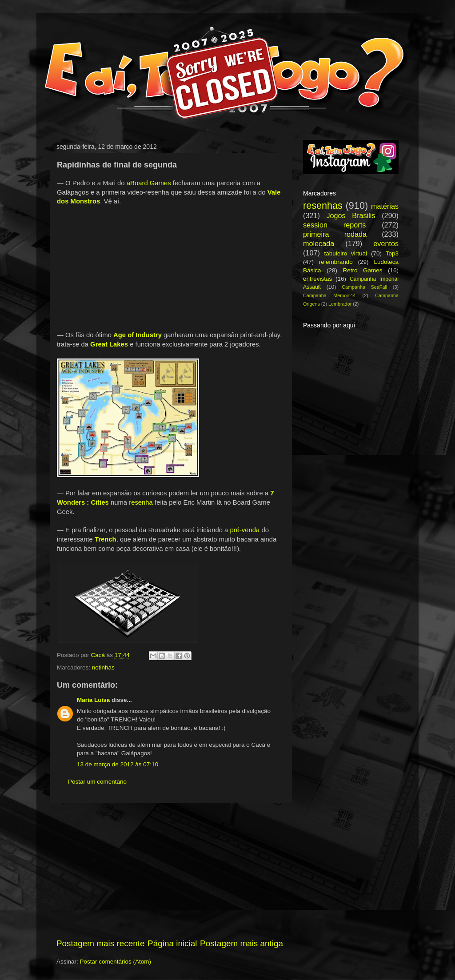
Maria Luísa (93, 700)
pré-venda (245, 530)
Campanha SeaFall (364, 287)
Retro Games (362, 270)
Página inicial (172, 943)
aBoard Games (149, 183)
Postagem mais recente (100, 943)
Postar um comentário (97, 782)
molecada (319, 243)
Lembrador (340, 304)
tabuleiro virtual (345, 253)
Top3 (392, 253)
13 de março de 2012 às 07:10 (118, 764)
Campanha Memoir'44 (329, 295)
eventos (386, 243)
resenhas (323, 205)
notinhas (103, 667)
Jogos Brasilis (351, 215)
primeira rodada (335, 234)
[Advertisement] (170, 870)
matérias (385, 206)
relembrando (336, 262)
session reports (334, 225)
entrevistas (317, 279)
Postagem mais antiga (241, 943)
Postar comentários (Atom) (116, 962)
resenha (141, 502)
